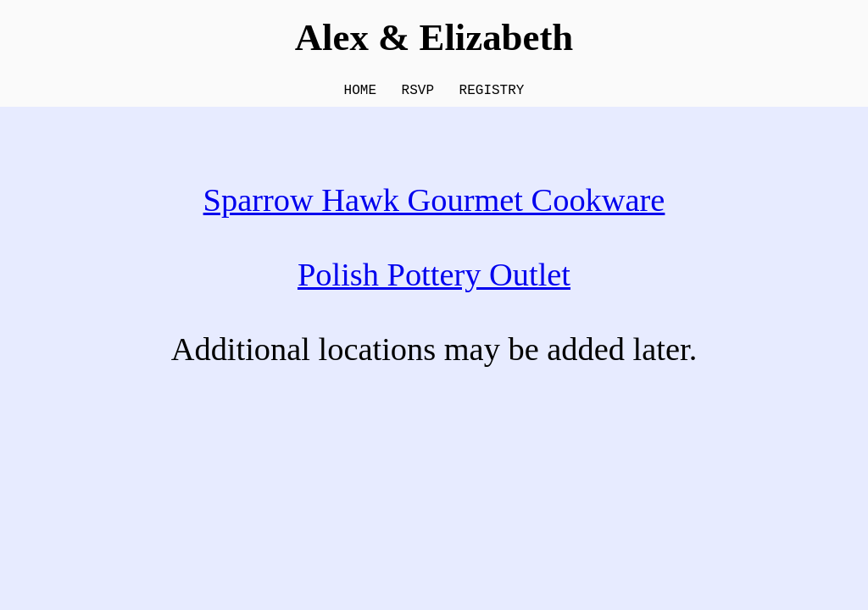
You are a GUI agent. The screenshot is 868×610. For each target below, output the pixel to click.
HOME (360, 92)
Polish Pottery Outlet (434, 278)
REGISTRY (492, 92)
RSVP (418, 92)
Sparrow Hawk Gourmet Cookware (434, 203)
